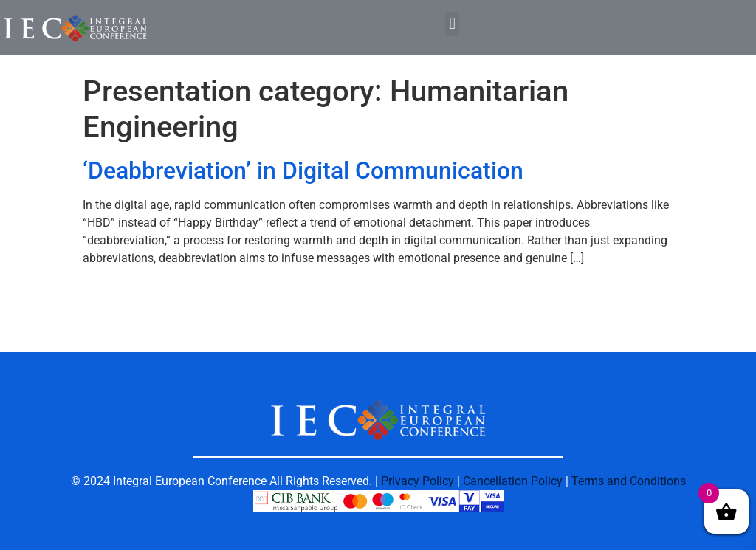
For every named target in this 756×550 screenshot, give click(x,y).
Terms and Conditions (629, 481)
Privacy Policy (417, 481)
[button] (452, 24)
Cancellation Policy (513, 481)
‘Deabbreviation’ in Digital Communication (303, 171)
